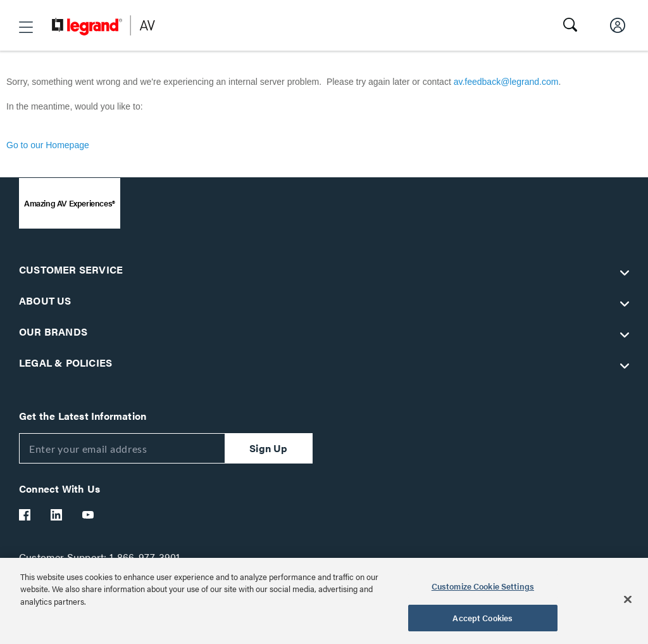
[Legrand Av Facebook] (25, 515)
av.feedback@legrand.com (506, 82)
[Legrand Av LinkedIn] (57, 515)
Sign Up (268, 448)
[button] (26, 27)
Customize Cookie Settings (483, 586)
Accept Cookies (483, 618)
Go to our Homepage (48, 145)
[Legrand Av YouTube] (89, 515)
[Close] (628, 599)
